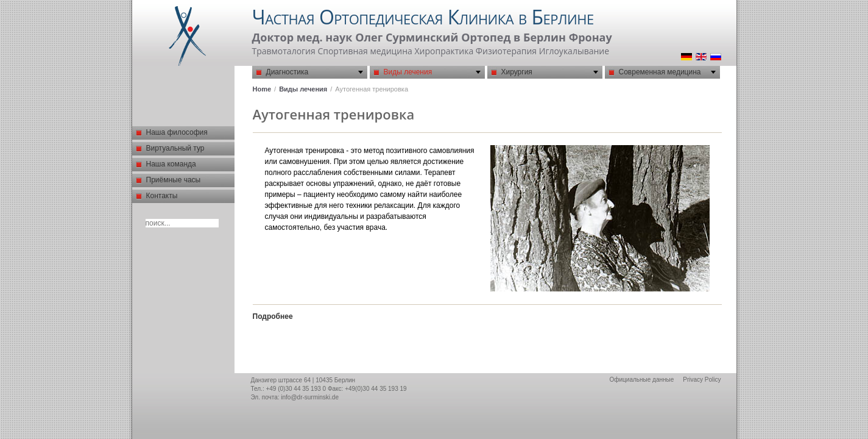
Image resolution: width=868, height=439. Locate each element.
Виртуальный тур (175, 148)
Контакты (162, 196)
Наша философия (177, 132)
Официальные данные (641, 380)
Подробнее (273, 316)
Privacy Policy (702, 380)
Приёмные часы (174, 180)
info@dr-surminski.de (310, 397)
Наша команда (171, 164)
